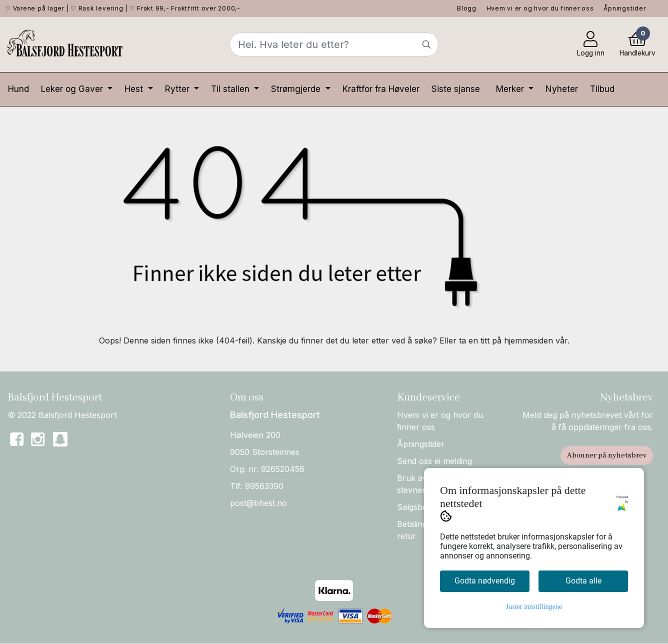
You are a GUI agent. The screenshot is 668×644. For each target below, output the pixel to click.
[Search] (334, 44)
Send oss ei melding (434, 461)
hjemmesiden (528, 340)
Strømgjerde (297, 89)
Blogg (467, 8)
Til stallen (231, 89)
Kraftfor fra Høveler (381, 89)
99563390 (264, 486)
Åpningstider (624, 8)
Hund (18, 89)
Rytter (178, 89)
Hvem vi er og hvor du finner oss (540, 8)
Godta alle (583, 581)
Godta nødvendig (485, 581)
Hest (135, 89)
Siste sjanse (456, 89)
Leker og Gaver (73, 89)
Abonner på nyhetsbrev (607, 455)
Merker (511, 89)
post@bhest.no (258, 503)
